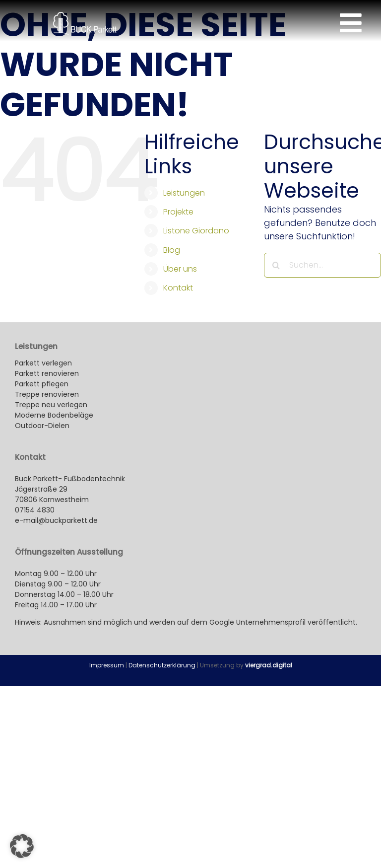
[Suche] (276, 265)
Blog (172, 250)
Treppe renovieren (47, 394)
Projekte (178, 212)
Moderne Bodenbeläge (55, 415)
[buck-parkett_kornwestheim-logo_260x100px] (85, 16)
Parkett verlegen (43, 363)
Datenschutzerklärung (162, 665)
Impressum (107, 665)
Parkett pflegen (42, 384)
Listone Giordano (196, 231)
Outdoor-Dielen (42, 426)
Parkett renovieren (47, 373)
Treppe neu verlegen (51, 405)
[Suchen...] (322, 265)
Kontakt (178, 288)
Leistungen (184, 193)
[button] (22, 846)
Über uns (180, 269)
